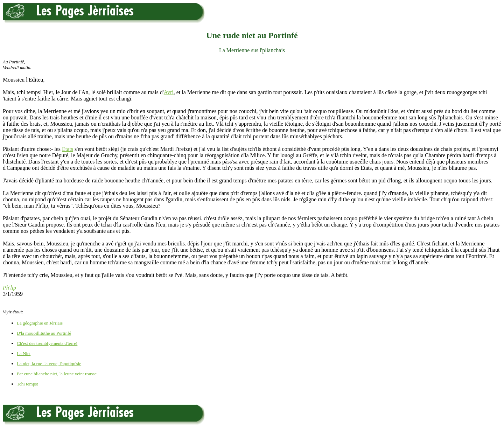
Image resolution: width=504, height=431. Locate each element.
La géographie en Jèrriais (40, 323)
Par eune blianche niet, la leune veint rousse (57, 374)
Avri (169, 92)
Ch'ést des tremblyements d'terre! (47, 343)
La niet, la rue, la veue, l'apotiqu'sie (49, 364)
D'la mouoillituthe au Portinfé (44, 333)
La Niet (24, 353)
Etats (68, 149)
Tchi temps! (28, 384)
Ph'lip (9, 288)
